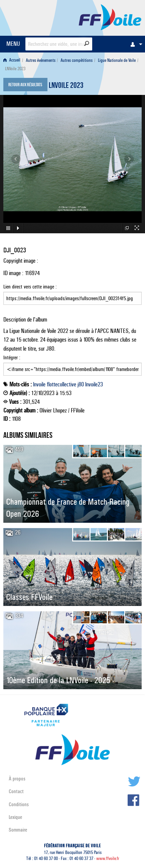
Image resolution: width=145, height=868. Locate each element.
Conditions (19, 804)
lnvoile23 (94, 384)
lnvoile (39, 384)
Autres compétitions (77, 60)
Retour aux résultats (25, 85)
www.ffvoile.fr (108, 858)
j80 (81, 384)
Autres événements (41, 60)
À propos (17, 779)
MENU (13, 44)
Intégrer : (72, 365)
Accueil (12, 60)
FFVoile (110, 17)
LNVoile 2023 (66, 86)
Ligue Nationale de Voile (117, 60)
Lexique (15, 817)
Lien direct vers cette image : (72, 294)
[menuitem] (135, 44)
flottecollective (61, 384)
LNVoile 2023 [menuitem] (15, 69)
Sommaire (18, 830)
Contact (16, 791)
